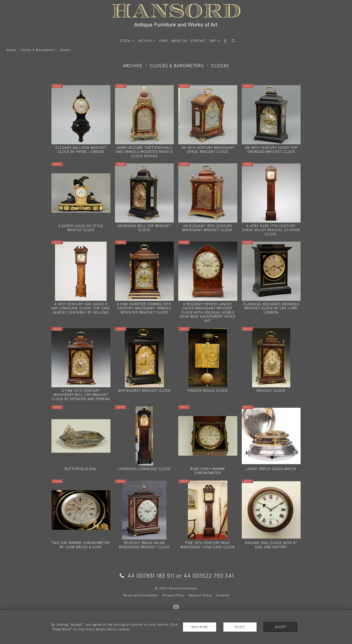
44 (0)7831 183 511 (147, 576)
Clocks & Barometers (38, 50)
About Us (179, 41)
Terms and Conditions (141, 595)
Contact (198, 41)
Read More (200, 627)
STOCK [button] (125, 41)
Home (11, 50)
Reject (240, 627)
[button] (233, 41)
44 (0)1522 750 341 (209, 576)
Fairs (164, 41)
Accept (280, 627)
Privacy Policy (173, 595)
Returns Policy (200, 595)
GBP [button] (213, 41)
